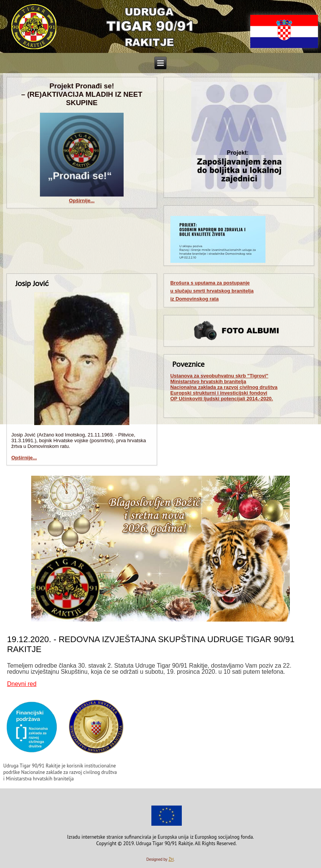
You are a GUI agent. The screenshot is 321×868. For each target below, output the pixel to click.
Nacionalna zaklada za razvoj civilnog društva (224, 387)
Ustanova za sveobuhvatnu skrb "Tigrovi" (219, 376)
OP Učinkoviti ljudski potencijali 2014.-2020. (222, 399)
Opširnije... (82, 201)
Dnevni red (21, 684)
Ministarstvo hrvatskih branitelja (208, 381)
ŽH (171, 859)
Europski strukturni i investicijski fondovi (219, 393)
